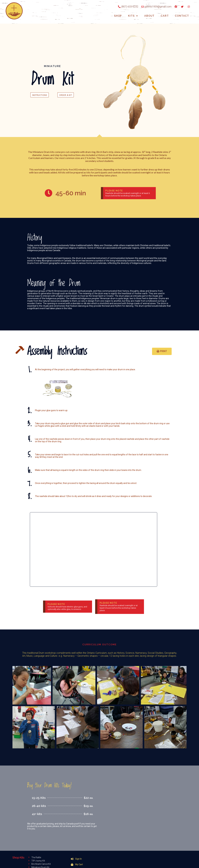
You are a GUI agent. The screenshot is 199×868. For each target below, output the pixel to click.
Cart (165, 16)
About (149, 16)
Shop (118, 16)
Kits (133, 16)
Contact (182, 16)
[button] (40, 95)
